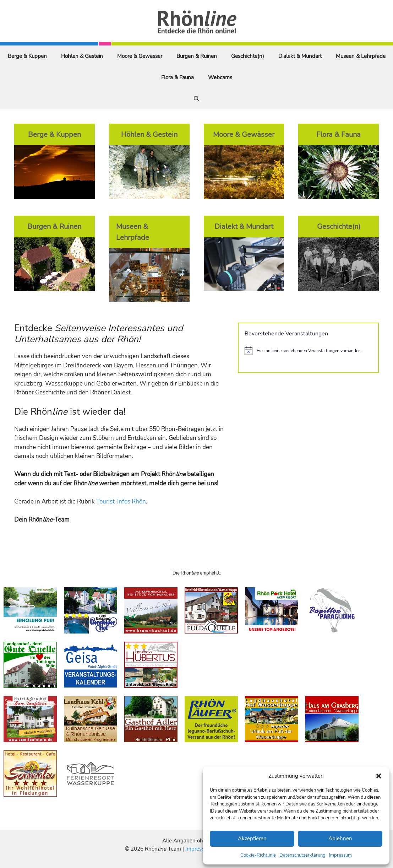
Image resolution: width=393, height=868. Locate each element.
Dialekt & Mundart (300, 56)
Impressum (340, 855)
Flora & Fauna (178, 77)
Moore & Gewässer (140, 56)
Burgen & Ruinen (197, 56)
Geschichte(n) (248, 56)
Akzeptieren (252, 839)
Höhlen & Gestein (82, 56)
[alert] (308, 351)
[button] (379, 776)
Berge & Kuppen (27, 56)
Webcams (220, 77)
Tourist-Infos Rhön (121, 502)
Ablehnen (340, 839)
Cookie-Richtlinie (258, 855)
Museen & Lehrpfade (361, 56)
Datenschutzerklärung (302, 855)
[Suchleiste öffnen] (196, 99)
